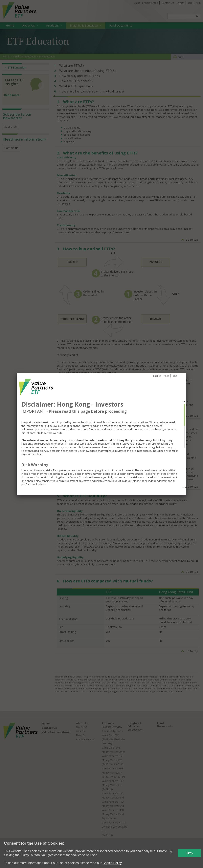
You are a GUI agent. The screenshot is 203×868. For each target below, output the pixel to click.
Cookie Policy (112, 863)
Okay (189, 853)
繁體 (167, 376)
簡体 (175, 376)
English (157, 376)
